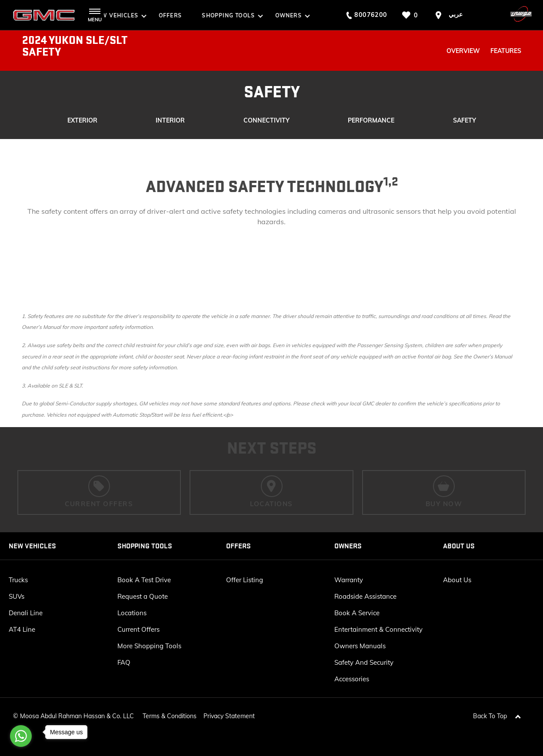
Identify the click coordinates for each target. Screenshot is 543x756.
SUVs (17, 596)
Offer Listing (245, 580)
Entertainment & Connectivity (378, 629)
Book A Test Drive (144, 580)
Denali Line (26, 613)
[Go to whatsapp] (21, 736)
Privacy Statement (229, 712)
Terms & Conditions (170, 712)
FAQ (124, 662)
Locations (132, 613)
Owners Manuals (360, 646)
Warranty (349, 580)
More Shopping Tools (149, 646)
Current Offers (138, 629)
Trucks (18, 580)
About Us (457, 580)
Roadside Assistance (365, 596)
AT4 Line (22, 629)
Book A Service (357, 613)
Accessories (352, 679)
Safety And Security (364, 662)
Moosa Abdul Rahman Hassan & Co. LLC (77, 712)
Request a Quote (143, 596)
